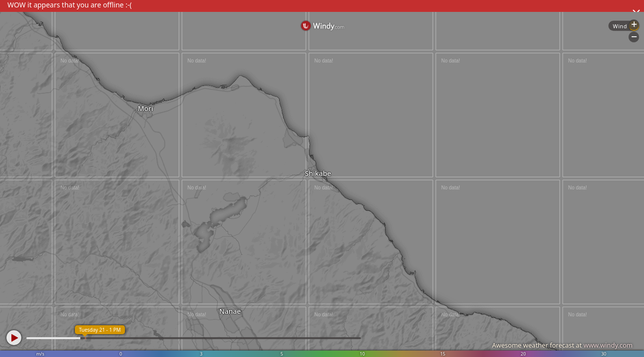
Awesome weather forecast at (562, 345)
